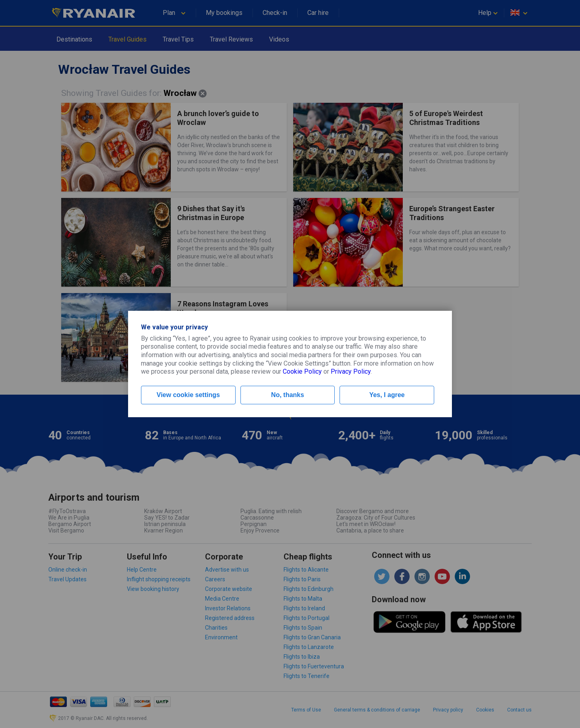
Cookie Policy (302, 371)
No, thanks (288, 395)
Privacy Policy (351, 371)
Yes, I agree (387, 395)
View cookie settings (188, 395)
